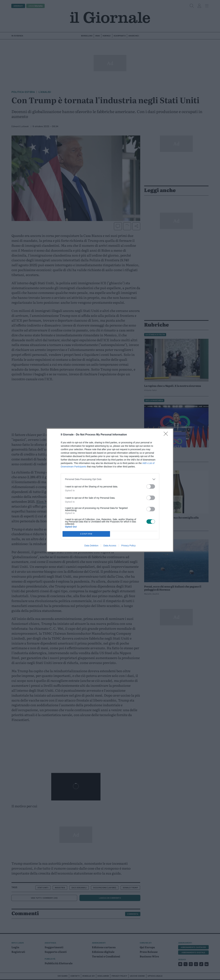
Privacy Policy (128, 546)
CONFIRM (86, 534)
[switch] (151, 486)
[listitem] (110, 479)
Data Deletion (91, 546)
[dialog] (110, 490)
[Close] (167, 435)
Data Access (110, 546)
